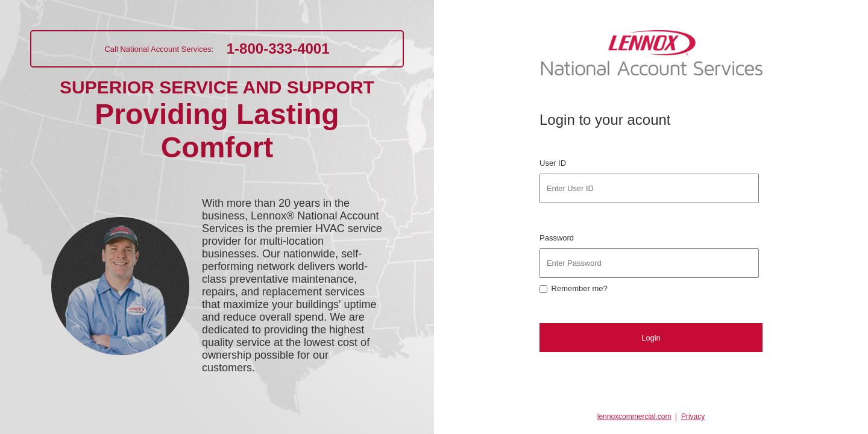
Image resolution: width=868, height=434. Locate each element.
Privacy (693, 417)
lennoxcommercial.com (634, 417)
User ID (554, 163)
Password (558, 238)
